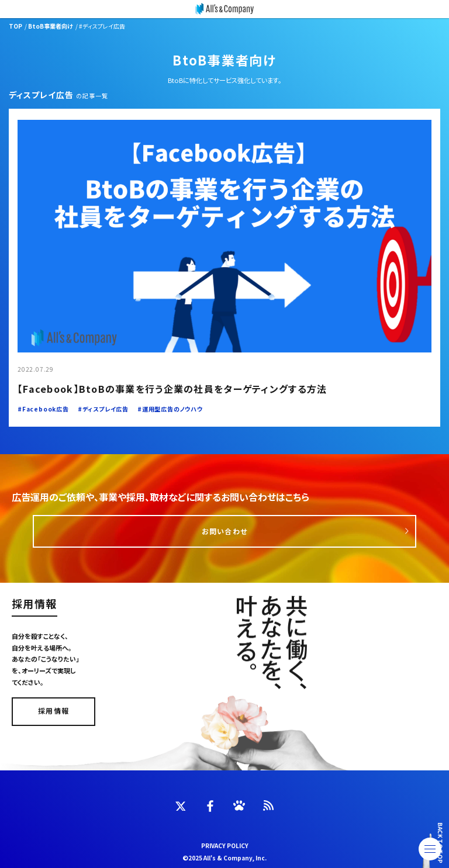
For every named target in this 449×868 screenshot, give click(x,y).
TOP (15, 26)
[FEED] (268, 805)
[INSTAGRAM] (239, 805)
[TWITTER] (181, 805)
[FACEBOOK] (210, 806)
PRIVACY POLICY (225, 845)
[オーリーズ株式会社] (224, 9)
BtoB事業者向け (51, 26)
